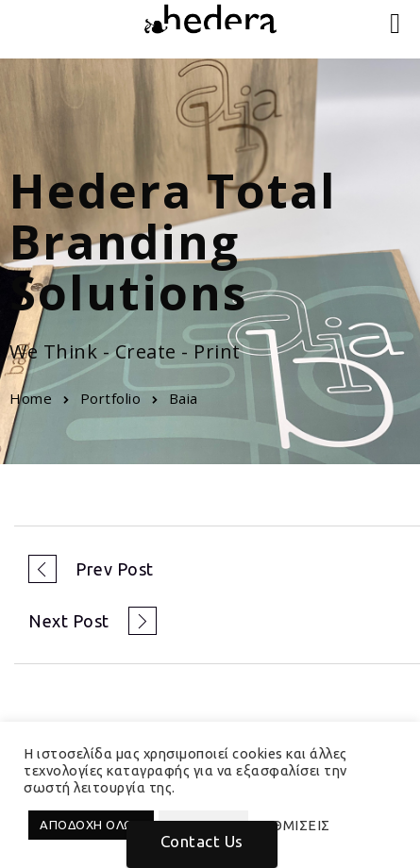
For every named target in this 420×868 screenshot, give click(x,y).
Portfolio (111, 398)
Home (31, 398)
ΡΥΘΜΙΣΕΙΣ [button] (292, 825)
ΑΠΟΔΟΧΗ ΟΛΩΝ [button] (91, 825)
